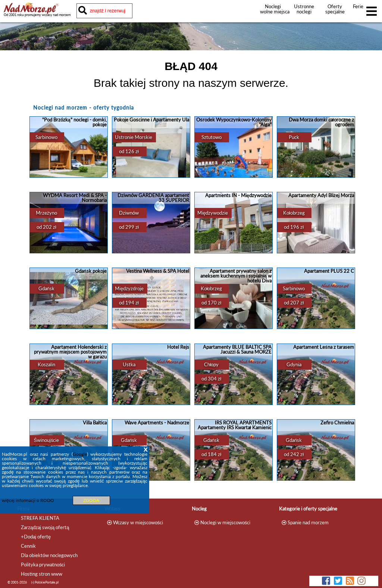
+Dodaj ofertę (36, 537)
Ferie (358, 6)
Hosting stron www (42, 574)
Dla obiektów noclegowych (49, 555)
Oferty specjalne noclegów (335, 12)
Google (80, 454)
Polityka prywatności (43, 565)
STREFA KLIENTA (40, 518)
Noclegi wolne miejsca (273, 9)
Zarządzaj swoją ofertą (45, 527)
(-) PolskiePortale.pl (45, 582)
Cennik (28, 546)
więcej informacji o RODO (28, 500)
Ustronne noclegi (304, 9)
